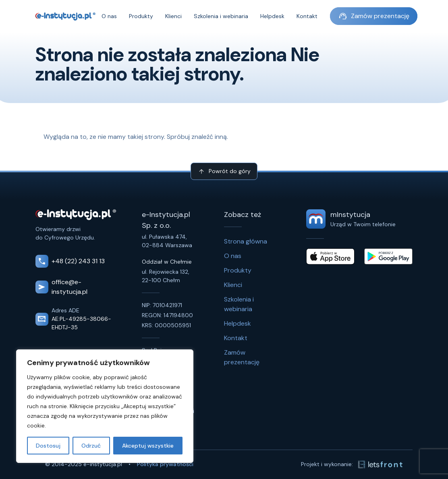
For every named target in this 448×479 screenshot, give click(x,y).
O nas (109, 16)
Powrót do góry (224, 171)
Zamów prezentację (374, 16)
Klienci (173, 16)
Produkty (141, 16)
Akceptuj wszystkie (148, 446)
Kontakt (307, 16)
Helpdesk (272, 16)
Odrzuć (91, 446)
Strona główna (246, 241)
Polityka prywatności (165, 464)
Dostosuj (48, 446)
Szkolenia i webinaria (221, 16)
